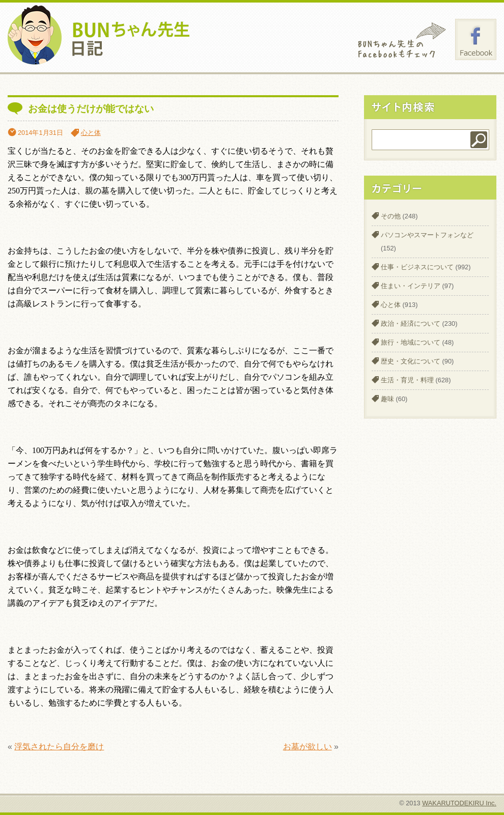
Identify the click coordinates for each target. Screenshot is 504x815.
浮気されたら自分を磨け (59, 747)
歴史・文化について (411, 361)
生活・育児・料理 (407, 380)
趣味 (387, 399)
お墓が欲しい (307, 747)
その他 (391, 216)
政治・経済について (411, 324)
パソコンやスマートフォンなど (427, 235)
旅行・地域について (411, 342)
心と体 (91, 133)
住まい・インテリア (411, 286)
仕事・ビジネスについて (417, 267)
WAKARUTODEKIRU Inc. (459, 803)
